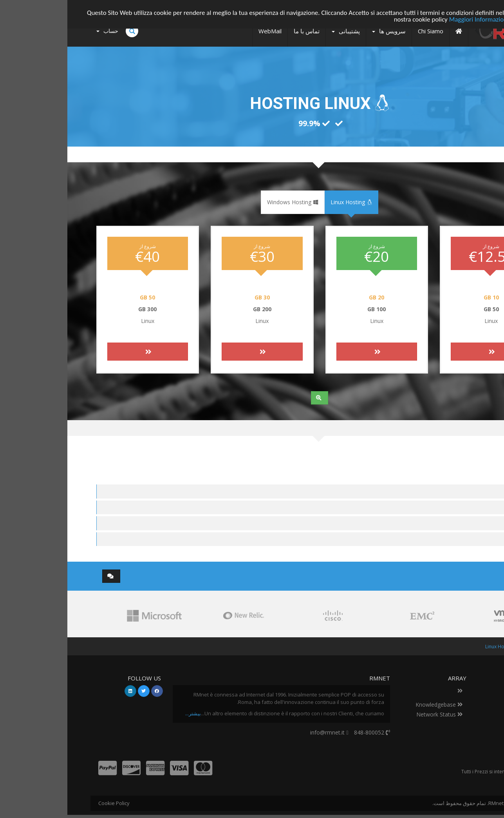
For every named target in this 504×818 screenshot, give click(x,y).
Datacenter (454, 690)
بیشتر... (126, 713)
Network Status (372, 714)
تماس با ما (456, 700)
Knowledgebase (372, 705)
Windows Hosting (225, 202)
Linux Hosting (284, 202)
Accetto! (469, 12)
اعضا (457, 647)
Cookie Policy (47, 803)
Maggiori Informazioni (412, 19)
